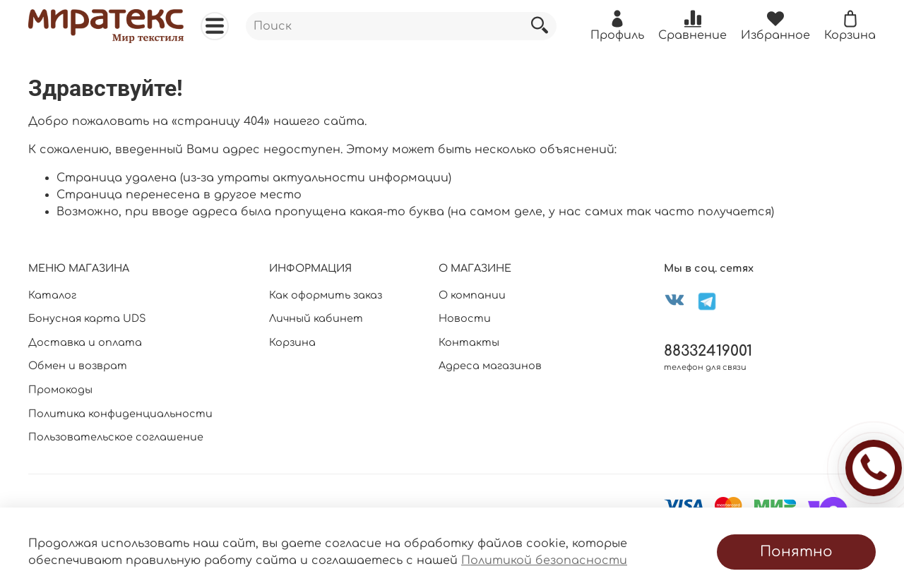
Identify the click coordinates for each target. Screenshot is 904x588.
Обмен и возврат (78, 366)
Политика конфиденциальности (120, 414)
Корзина (292, 342)
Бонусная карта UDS (87, 318)
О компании (472, 295)
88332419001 (708, 351)
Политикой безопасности (544, 560)
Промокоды (60, 390)
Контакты (469, 342)
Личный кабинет (316, 318)
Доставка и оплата (85, 342)
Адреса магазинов (490, 366)
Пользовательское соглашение (116, 437)
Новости (465, 318)
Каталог (52, 295)
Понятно (796, 552)
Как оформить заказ (326, 295)
